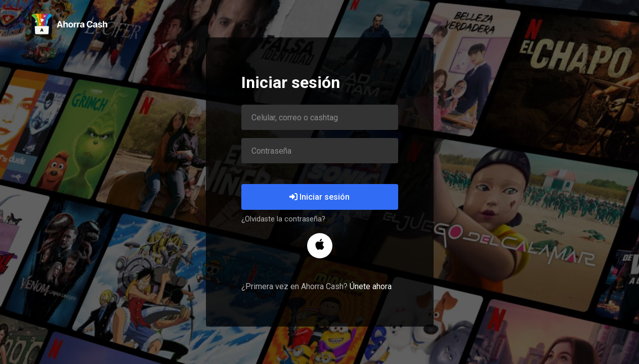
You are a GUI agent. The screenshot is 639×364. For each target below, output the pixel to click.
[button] (320, 246)
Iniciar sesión (319, 197)
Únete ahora (371, 286)
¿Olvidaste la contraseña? (283, 219)
